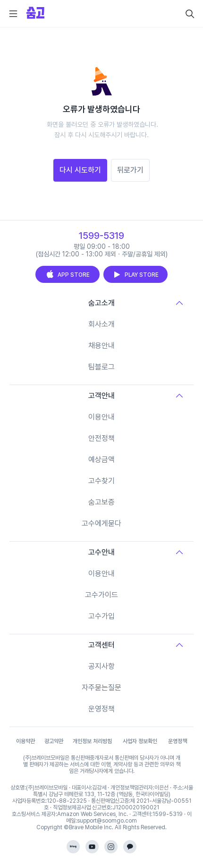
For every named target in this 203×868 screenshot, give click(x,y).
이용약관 (25, 741)
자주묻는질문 (101, 688)
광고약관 (54, 741)
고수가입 (101, 616)
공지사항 (101, 666)
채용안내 (101, 346)
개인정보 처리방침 (92, 741)
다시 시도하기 (80, 170)
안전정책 (101, 438)
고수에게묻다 (101, 523)
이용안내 (101, 417)
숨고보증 (101, 502)
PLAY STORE (135, 274)
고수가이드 (101, 595)
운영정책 (101, 709)
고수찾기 (101, 481)
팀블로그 (101, 367)
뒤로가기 (130, 170)
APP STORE (68, 274)
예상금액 (101, 460)
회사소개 (101, 324)
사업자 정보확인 (140, 741)
